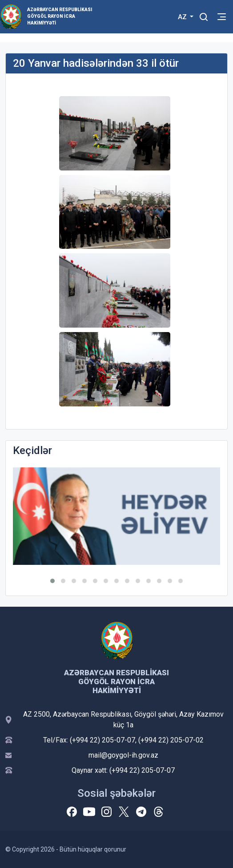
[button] (52, 581)
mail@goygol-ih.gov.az (123, 755)
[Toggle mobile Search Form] (204, 16)
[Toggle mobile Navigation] (222, 17)
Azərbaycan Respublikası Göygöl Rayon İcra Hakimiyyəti (60, 16)
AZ (183, 17)
